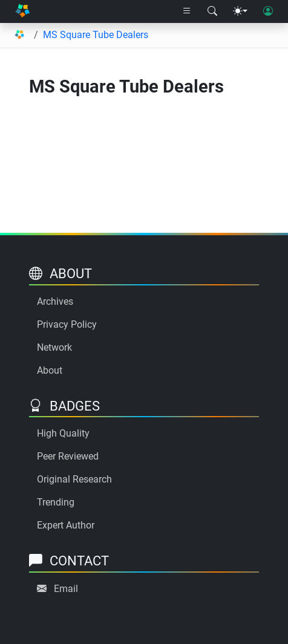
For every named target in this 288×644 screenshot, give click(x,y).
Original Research (74, 479)
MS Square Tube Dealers (96, 35)
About (50, 370)
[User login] (268, 11)
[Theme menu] (240, 11)
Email (66, 589)
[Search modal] (212, 11)
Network (54, 347)
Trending (56, 502)
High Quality (63, 433)
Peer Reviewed (68, 456)
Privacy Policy (67, 324)
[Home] (22, 11)
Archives (55, 301)
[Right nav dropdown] (187, 11)
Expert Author (66, 525)
